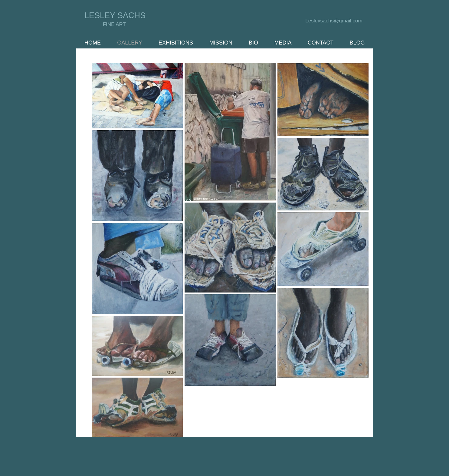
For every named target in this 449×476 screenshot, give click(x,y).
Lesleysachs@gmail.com (334, 21)
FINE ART (115, 24)
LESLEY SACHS (115, 15)
